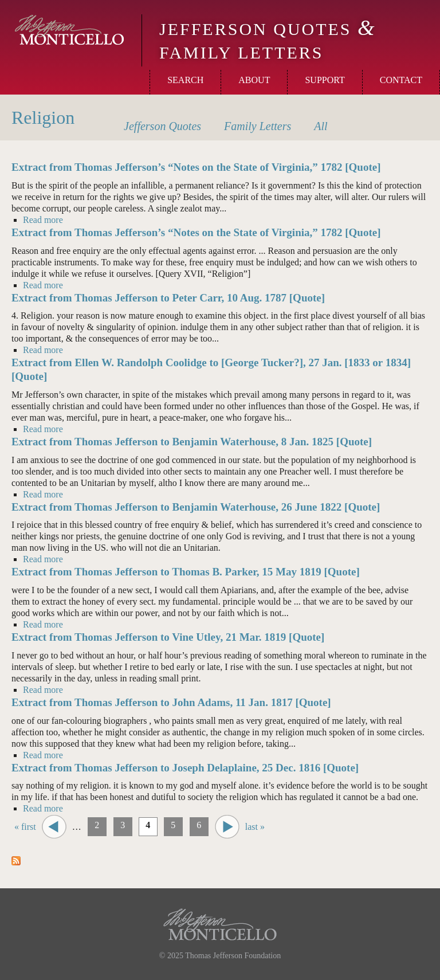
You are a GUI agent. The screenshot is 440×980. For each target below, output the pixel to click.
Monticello (69, 30)
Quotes (162, 126)
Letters (258, 126)
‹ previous (54, 827)
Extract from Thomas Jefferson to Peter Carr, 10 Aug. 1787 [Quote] (168, 298)
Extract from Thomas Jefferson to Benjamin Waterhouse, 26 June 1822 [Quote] (196, 507)
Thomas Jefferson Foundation (233, 956)
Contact (401, 80)
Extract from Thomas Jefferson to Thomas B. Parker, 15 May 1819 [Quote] (186, 572)
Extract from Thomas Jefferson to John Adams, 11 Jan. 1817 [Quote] (171, 702)
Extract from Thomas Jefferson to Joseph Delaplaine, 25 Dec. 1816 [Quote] (185, 768)
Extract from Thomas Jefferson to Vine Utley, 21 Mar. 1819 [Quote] (168, 637)
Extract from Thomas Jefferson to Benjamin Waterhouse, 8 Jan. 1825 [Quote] (192, 442)
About (254, 80)
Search (185, 80)
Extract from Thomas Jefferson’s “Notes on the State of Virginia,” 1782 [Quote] (196, 167)
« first (25, 827)
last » (255, 827)
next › (227, 827)
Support (325, 80)
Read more (43, 219)
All (321, 126)
